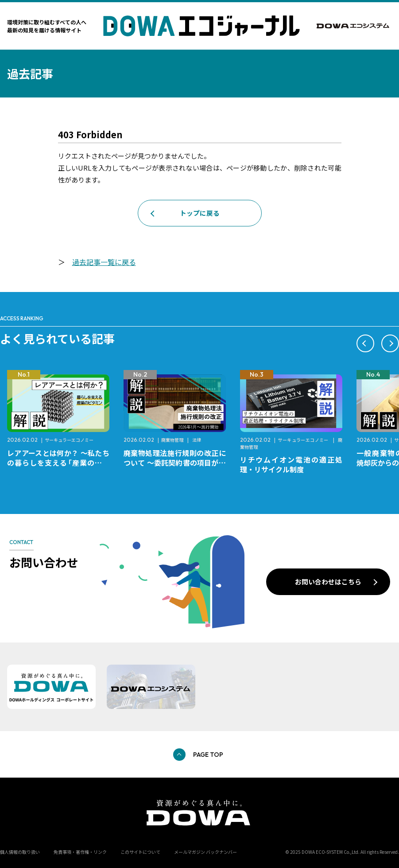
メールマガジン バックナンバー (205, 852)
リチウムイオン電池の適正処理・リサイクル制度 (291, 464)
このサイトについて (140, 852)
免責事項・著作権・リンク (80, 852)
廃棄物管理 (172, 440)
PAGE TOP (208, 755)
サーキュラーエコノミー (69, 440)
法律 (197, 440)
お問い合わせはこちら (328, 582)
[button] (365, 343)
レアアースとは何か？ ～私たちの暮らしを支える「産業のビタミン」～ (58, 463)
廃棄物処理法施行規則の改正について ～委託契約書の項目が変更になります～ (175, 463)
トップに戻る (200, 213)
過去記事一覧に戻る (104, 262)
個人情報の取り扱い (20, 852)
